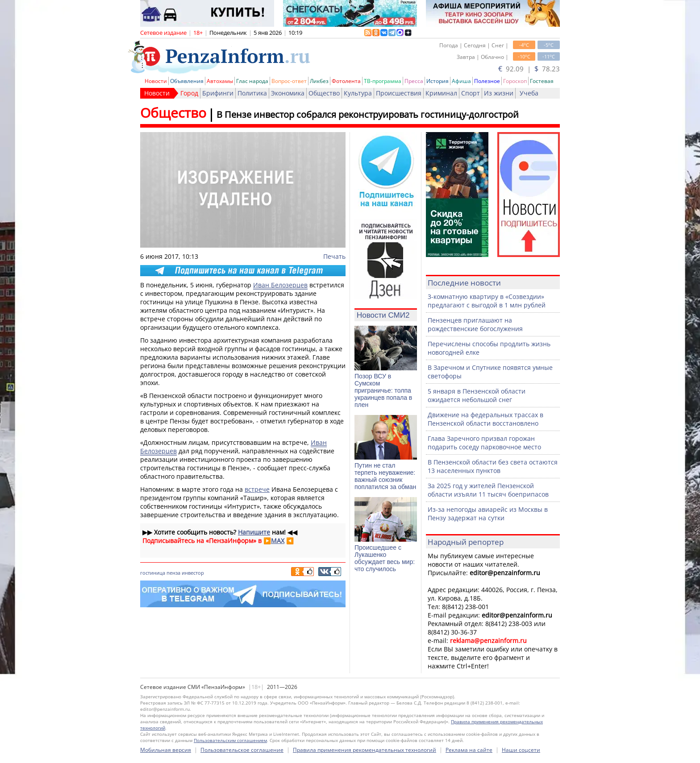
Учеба (529, 93)
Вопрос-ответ (289, 81)
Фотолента (346, 81)
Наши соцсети (521, 750)
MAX (278, 541)
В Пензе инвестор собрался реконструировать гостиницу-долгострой (368, 114)
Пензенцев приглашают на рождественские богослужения (475, 324)
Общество (324, 93)
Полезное (487, 81)
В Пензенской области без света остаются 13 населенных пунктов (493, 466)
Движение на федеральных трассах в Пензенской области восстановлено (485, 419)
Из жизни (499, 93)
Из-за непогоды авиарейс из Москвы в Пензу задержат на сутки (488, 514)
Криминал (441, 93)
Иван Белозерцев (280, 285)
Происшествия (399, 93)
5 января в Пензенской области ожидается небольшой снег (477, 395)
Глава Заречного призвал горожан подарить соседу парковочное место (484, 443)
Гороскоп (515, 81)
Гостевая (542, 81)
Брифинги (218, 93)
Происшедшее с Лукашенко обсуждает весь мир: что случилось (385, 558)
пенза (173, 573)
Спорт (471, 93)
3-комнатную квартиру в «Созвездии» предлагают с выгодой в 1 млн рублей (487, 301)
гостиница (153, 573)
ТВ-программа (383, 81)
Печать (334, 256)
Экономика (288, 93)
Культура (358, 93)
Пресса (414, 81)
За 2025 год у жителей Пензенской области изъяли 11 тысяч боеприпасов (488, 490)
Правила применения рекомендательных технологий (365, 750)
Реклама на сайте (469, 750)
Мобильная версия (166, 750)
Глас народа (252, 81)
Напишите (254, 532)
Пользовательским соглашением (230, 740)
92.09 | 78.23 (529, 69)
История (437, 81)
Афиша (461, 81)
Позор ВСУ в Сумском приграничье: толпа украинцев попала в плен (383, 390)
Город (189, 93)
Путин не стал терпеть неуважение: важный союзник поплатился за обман (385, 476)
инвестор (193, 573)
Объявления (187, 81)
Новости (156, 81)
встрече (257, 489)
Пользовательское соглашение (242, 750)
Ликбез (319, 81)
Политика (252, 93)
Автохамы (220, 81)
